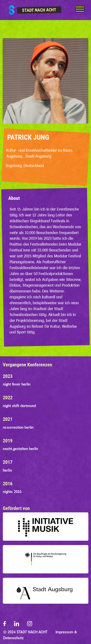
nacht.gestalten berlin (20, 449)
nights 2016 (12, 492)
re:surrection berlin (18, 427)
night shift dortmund (19, 406)
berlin (7, 470)
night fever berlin (17, 384)
